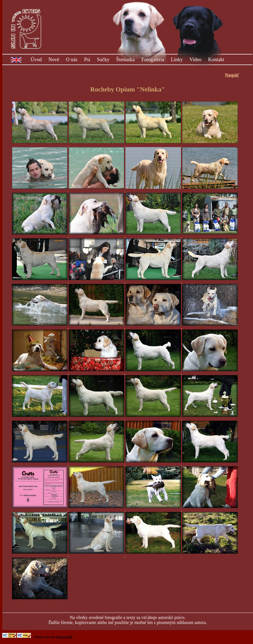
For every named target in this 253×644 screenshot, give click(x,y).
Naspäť (232, 75)
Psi (87, 60)
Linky (177, 60)
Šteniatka (126, 60)
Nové (54, 60)
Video (196, 60)
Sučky (103, 60)
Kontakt (216, 60)
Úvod (36, 60)
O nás (72, 60)
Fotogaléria (153, 60)
